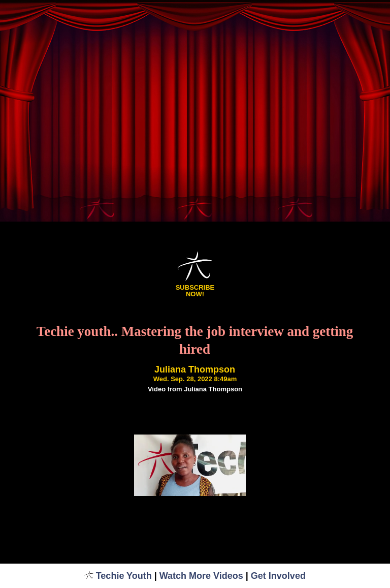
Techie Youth (118, 576)
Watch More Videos (201, 576)
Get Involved (278, 576)
